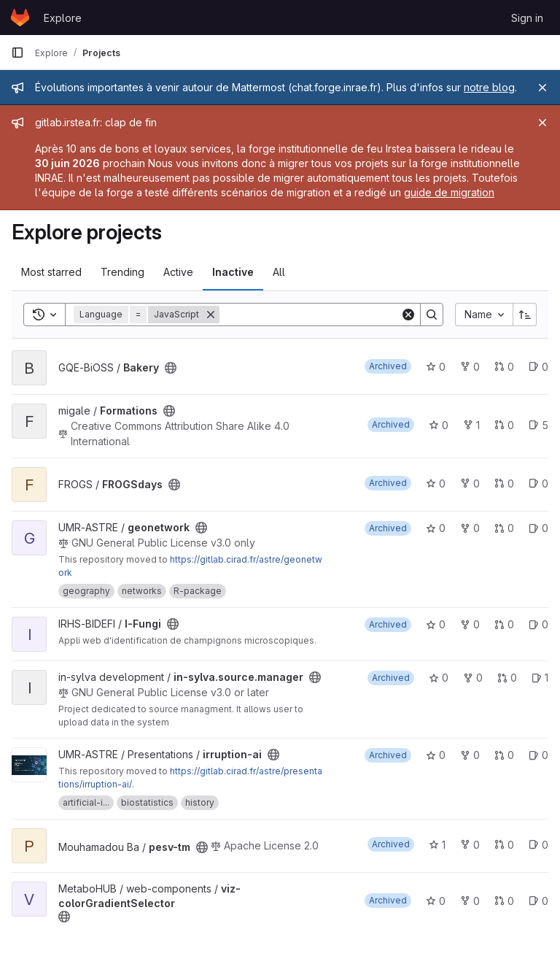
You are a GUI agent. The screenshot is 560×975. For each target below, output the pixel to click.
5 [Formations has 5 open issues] (538, 425)
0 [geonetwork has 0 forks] (470, 528)
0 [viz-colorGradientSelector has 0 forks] (470, 901)
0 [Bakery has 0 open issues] (538, 367)
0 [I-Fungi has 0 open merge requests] (504, 624)
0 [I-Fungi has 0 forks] (470, 624)
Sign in (527, 18)
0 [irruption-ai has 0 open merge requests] (504, 755)
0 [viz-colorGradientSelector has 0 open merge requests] (504, 901)
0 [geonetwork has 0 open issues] (538, 528)
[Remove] (211, 315)
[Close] (542, 88)
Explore (63, 18)
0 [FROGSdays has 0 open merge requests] (504, 483)
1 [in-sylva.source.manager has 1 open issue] (540, 678)
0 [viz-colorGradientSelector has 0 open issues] (538, 901)
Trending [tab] (122, 272)
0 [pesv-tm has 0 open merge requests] (504, 845)
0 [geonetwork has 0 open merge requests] (504, 528)
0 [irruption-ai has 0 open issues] (538, 755)
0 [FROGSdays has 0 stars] (436, 483)
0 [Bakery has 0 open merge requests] (504, 367)
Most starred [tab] (51, 272)
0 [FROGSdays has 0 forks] (470, 483)
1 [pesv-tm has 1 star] (437, 845)
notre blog (489, 87)
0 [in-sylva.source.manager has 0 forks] (473, 678)
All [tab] (279, 272)
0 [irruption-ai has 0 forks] (470, 755)
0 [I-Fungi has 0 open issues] (538, 624)
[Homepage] (20, 18)
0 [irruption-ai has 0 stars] (436, 755)
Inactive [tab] (233, 272)
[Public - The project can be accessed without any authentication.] (171, 368)
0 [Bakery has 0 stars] (436, 367)
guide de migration (449, 192)
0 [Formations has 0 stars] (439, 425)
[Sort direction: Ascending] (525, 315)
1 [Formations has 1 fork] (471, 425)
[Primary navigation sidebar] (17, 53)
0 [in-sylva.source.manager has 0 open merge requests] (507, 678)
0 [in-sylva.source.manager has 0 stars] (439, 678)
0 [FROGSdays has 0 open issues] (538, 483)
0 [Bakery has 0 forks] (470, 367)
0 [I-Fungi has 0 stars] (436, 624)
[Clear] (408, 315)
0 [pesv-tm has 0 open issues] (538, 845)
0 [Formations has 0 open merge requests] (504, 425)
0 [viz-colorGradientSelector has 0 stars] (436, 901)
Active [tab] (178, 272)
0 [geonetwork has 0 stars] (436, 528)
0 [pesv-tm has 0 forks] (470, 845)
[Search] (310, 315)
